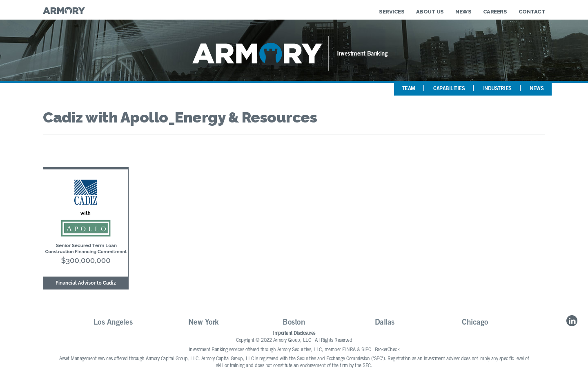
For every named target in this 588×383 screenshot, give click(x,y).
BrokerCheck (387, 350)
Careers (495, 12)
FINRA (349, 350)
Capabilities (449, 89)
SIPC (366, 350)
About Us (430, 12)
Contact (532, 12)
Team (409, 89)
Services (392, 12)
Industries (497, 89)
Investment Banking (362, 54)
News (463, 12)
